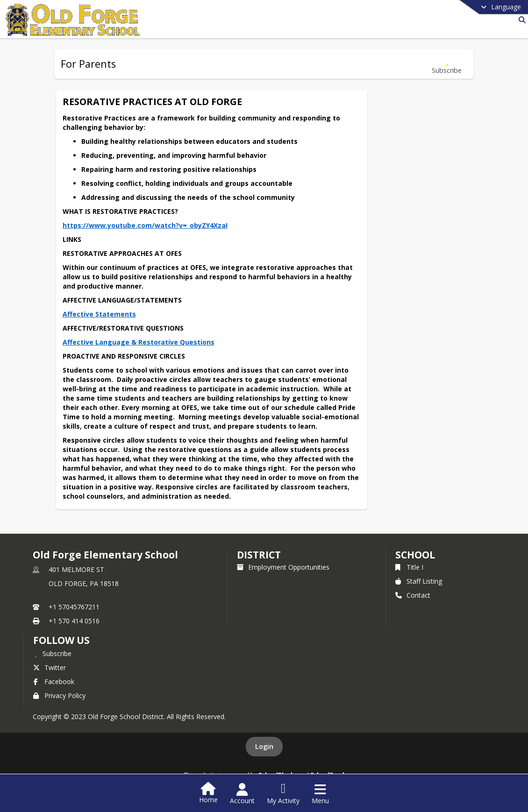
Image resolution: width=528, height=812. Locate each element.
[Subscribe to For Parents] (447, 64)
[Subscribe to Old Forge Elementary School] (52, 653)
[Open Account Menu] (242, 794)
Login (264, 746)
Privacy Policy (59, 695)
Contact (413, 595)
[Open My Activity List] (283, 794)
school (415, 555)
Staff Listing (419, 581)
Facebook (54, 681)
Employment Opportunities (283, 567)
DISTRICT (259, 555)
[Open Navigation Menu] (320, 794)
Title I (409, 567)
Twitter (50, 667)
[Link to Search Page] (520, 20)
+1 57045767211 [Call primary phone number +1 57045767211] (74, 607)
